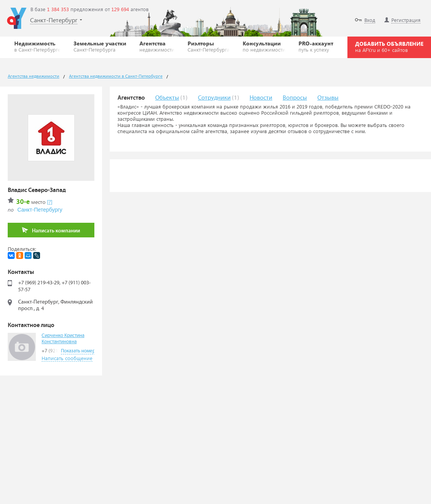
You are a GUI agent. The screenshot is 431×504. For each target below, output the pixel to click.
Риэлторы (209, 46)
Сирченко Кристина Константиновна (63, 339)
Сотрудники (214, 98)
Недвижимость (37, 46)
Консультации (264, 46)
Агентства (157, 46)
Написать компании (51, 230)
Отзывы (328, 98)
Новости (261, 98)
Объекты (167, 98)
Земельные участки (100, 46)
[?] (50, 202)
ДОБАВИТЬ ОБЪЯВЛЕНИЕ (389, 47)
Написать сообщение (67, 358)
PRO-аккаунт (316, 46)
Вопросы (295, 98)
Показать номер (78, 351)
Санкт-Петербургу (40, 210)
